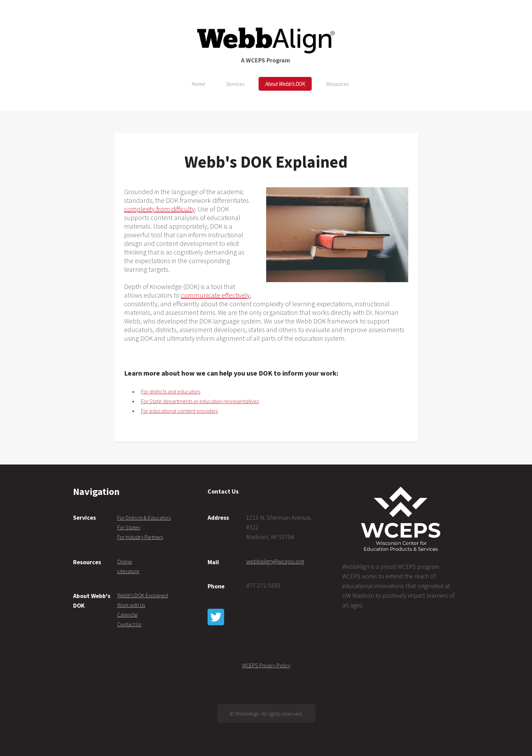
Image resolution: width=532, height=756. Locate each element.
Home (198, 84)
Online (125, 561)
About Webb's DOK (285, 84)
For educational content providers (179, 411)
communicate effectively (215, 295)
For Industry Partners (140, 537)
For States (129, 527)
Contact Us (129, 624)
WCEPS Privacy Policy (266, 665)
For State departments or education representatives (200, 401)
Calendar (128, 615)
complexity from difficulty (159, 209)
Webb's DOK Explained (143, 595)
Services (235, 84)
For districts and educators (171, 391)
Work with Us (131, 605)
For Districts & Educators (144, 518)
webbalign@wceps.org (275, 561)
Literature (128, 571)
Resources (337, 84)
